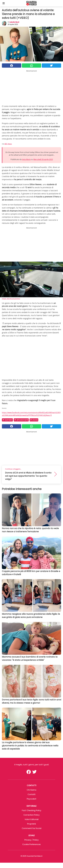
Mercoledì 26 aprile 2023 (43, 159)
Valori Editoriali (32, 819)
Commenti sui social (32, 828)
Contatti (31, 794)
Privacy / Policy (31, 840)
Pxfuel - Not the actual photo (11, 299)
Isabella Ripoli (14, 22)
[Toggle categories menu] (4, 3)
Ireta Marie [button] (26, 159)
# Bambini (7, 420)
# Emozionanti (21, 420)
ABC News (8, 144)
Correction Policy (31, 815)
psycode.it (31, 799)
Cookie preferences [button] (31, 844)
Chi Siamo (32, 790)
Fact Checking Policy (32, 810)
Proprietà (31, 824)
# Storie (34, 420)
